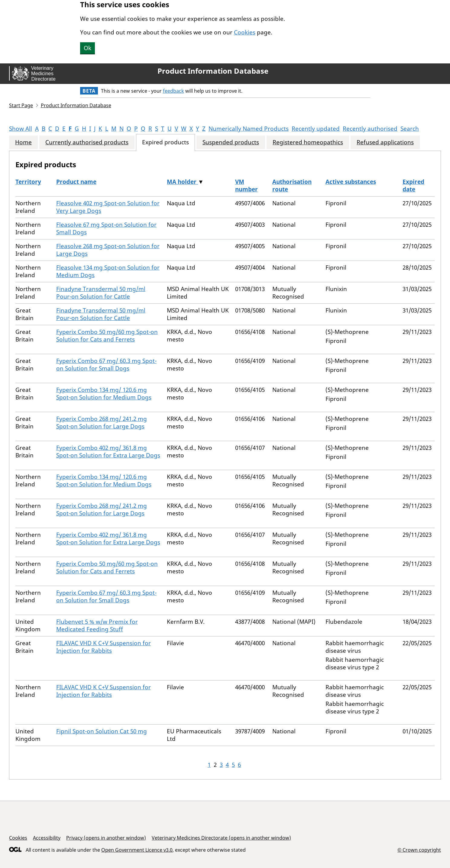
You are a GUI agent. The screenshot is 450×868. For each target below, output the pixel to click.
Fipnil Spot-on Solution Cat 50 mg (102, 731)
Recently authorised (370, 129)
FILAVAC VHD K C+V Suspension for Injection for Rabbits (104, 647)
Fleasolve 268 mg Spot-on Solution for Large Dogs (108, 250)
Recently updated (316, 129)
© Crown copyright (419, 850)
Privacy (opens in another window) (106, 838)
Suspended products (231, 142)
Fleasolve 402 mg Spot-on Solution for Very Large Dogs (108, 207)
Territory (28, 182)
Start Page (21, 105)
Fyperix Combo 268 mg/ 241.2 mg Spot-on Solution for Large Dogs (102, 423)
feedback (173, 91)
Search (410, 129)
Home (23, 142)
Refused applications (385, 142)
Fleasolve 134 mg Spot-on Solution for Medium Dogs (108, 271)
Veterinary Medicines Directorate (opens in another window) (221, 838)
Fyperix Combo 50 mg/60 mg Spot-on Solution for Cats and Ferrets (107, 336)
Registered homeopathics (308, 142)
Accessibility (47, 838)
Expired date (413, 186)
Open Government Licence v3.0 (137, 850)
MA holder (182, 182)
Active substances (351, 182)
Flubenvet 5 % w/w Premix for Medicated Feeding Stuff (97, 625)
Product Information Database (213, 71)
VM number (246, 186)
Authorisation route (292, 186)
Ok (87, 48)
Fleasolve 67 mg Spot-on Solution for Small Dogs (106, 228)
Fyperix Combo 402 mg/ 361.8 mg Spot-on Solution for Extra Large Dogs (108, 452)
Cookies (245, 32)
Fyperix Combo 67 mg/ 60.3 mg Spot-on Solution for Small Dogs (106, 365)
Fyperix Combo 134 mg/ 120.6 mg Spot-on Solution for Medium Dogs (104, 394)
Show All (21, 129)
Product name (76, 182)
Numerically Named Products (249, 129)
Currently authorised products (87, 142)
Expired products (165, 142)
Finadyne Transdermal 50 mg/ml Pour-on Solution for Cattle (101, 293)
